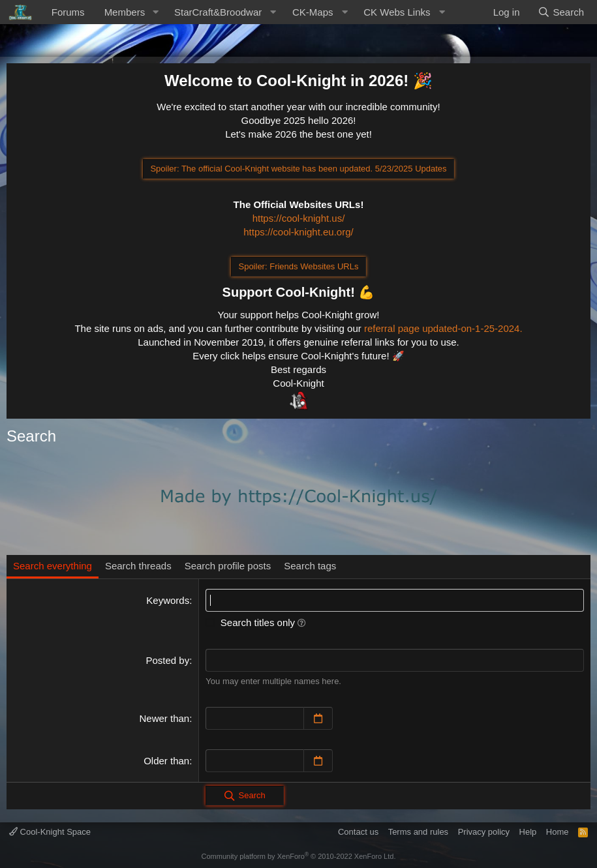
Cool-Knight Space (50, 832)
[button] (155, 12)
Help (528, 832)
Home (558, 832)
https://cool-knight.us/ (299, 218)
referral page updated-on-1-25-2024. (443, 328)
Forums (68, 12)
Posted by (167, 660)
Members (125, 12)
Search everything (53, 566)
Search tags (310, 566)
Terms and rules (418, 832)
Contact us (358, 832)
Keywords (168, 600)
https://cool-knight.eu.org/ (298, 232)
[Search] (561, 12)
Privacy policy (484, 832)
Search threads (138, 566)
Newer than (164, 718)
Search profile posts (228, 566)
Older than (166, 761)
